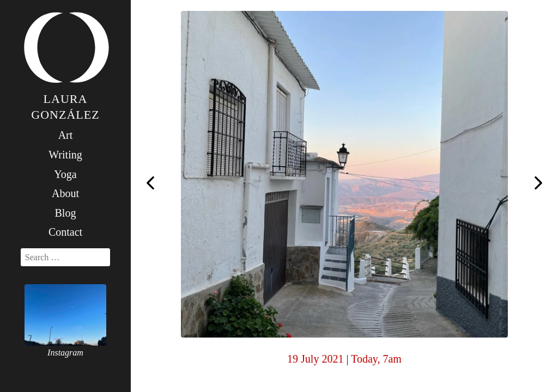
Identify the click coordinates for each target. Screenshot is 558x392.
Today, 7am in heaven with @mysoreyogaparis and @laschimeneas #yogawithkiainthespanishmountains (150, 182)
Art (66, 135)
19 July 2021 (315, 359)
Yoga (65, 174)
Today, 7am (376, 359)
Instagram (65, 353)
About (65, 193)
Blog (66, 213)
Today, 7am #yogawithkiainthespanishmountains (538, 184)
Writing (65, 155)
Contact (65, 232)
